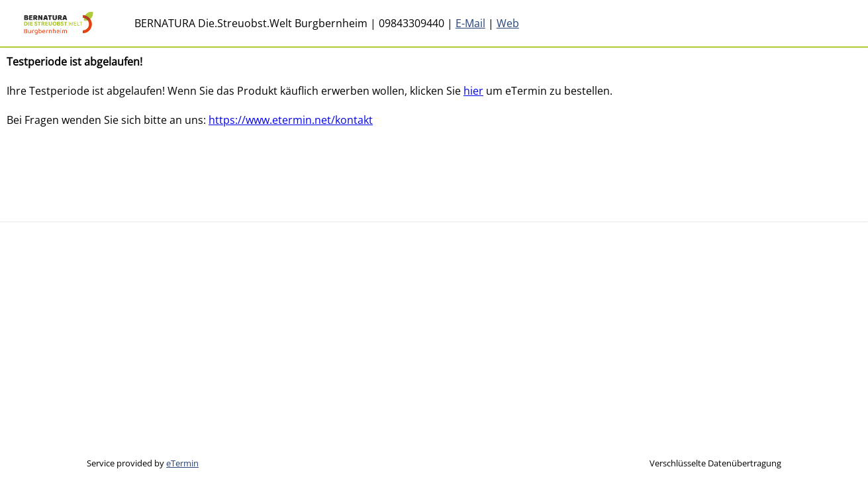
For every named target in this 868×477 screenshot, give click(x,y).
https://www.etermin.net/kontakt (291, 120)
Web (508, 23)
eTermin (182, 463)
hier (473, 91)
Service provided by (143, 463)
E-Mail (470, 23)
